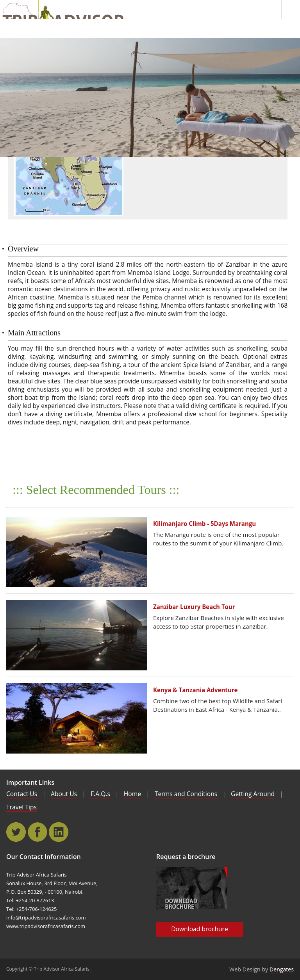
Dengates (282, 969)
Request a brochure (186, 857)
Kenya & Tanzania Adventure (196, 690)
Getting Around (253, 794)
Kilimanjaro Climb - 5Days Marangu (204, 524)
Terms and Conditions (186, 794)
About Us (64, 794)
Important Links (30, 782)
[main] (150, 97)
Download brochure (200, 929)
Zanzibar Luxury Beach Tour (194, 607)
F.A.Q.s (100, 794)
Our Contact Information (44, 857)
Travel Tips (21, 807)
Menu (291, 9)
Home (132, 794)
